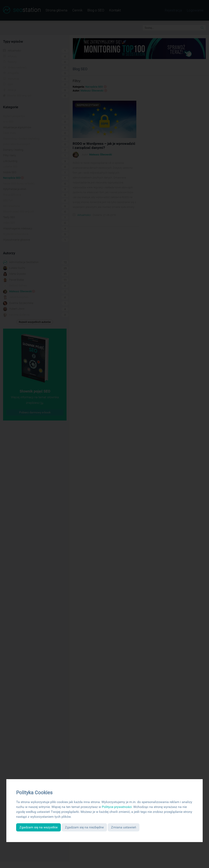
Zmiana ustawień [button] (124, 827)
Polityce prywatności (117, 807)
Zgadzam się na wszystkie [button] (38, 827)
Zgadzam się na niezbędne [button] (84, 827)
